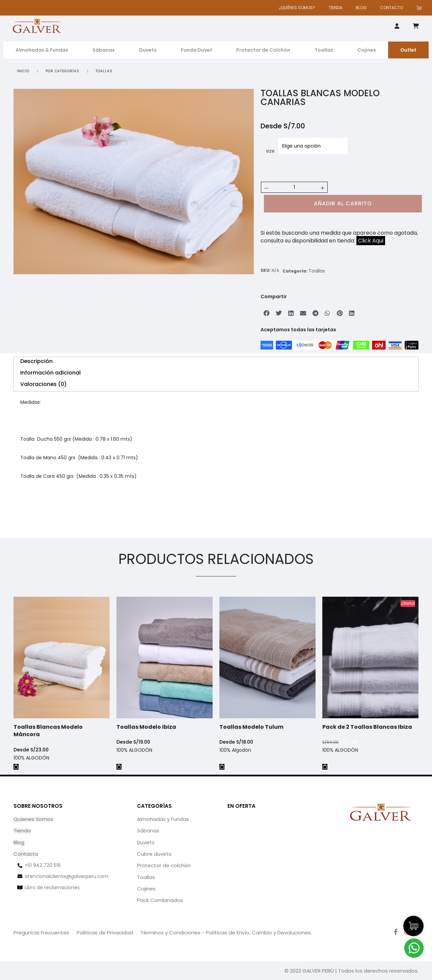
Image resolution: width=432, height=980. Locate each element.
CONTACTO (391, 8)
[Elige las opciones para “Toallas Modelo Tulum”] (224, 763)
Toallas (324, 50)
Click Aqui (371, 241)
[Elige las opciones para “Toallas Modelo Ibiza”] (119, 766)
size (270, 151)
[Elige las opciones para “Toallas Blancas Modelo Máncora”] (16, 767)
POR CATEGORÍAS (62, 71)
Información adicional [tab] (50, 373)
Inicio (23, 71)
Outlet (408, 50)
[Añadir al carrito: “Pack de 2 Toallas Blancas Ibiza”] (327, 763)
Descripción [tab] (36, 361)
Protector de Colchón (263, 50)
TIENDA (335, 8)
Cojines (367, 50)
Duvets (148, 50)
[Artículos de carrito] (421, 8)
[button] (267, 313)
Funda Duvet (197, 50)
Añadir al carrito (343, 203)
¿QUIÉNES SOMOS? (297, 8)
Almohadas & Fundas (42, 50)
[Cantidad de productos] (294, 187)
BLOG (361, 8)
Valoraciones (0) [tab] (44, 384)
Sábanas (104, 50)
